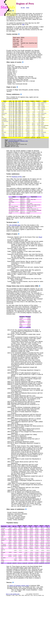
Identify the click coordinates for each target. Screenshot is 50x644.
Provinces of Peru (17, 181)
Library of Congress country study (19, 590)
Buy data (23, 8)
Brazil (40, 241)
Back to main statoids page (13, 598)
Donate (28, 8)
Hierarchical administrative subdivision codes (18, 145)
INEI (23, 24)
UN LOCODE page (15, 229)
